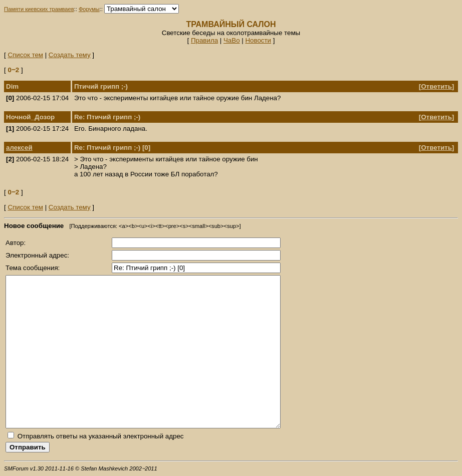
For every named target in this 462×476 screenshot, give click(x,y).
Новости (258, 40)
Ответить (436, 86)
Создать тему (70, 55)
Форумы (89, 9)
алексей (19, 148)
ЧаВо (232, 40)
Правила (204, 40)
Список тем (25, 55)
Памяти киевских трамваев (39, 9)
